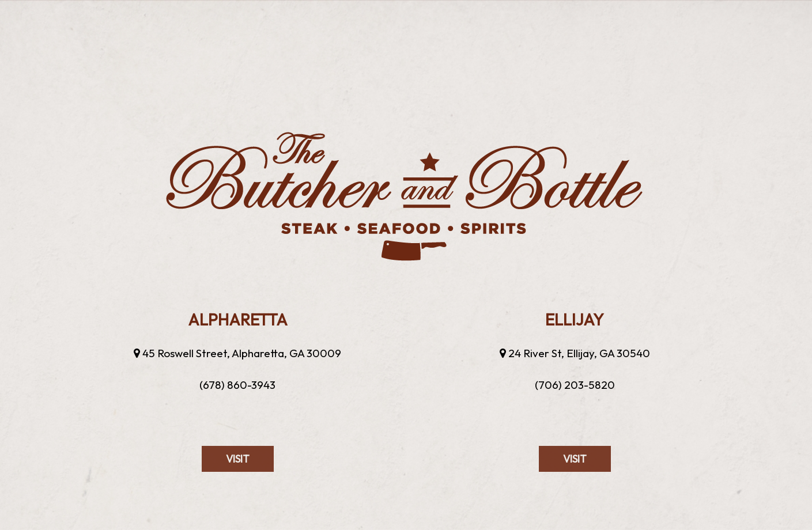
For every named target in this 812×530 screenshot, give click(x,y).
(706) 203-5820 (575, 385)
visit (226, 483)
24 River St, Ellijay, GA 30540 (575, 353)
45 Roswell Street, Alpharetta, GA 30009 (237, 353)
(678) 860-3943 (237, 385)
